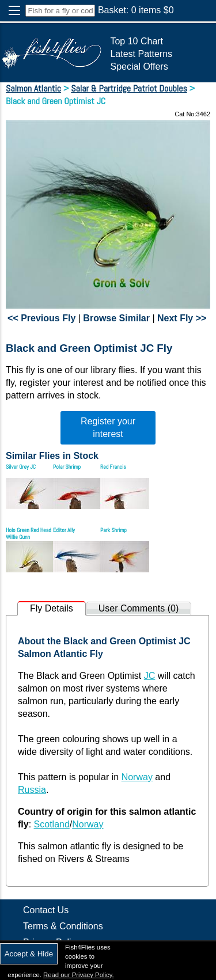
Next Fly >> (182, 318)
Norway (137, 777)
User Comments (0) (139, 608)
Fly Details (52, 608)
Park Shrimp (113, 530)
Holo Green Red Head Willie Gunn (29, 533)
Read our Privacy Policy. (79, 975)
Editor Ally (64, 530)
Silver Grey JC (21, 467)
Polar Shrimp (67, 467)
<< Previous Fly (41, 318)
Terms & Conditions (63, 926)
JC (150, 676)
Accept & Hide (29, 954)
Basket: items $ (136, 10)
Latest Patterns (141, 54)
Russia (32, 790)
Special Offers (139, 67)
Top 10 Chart (137, 41)
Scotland (52, 824)
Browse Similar (116, 318)
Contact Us (46, 910)
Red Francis (113, 467)
